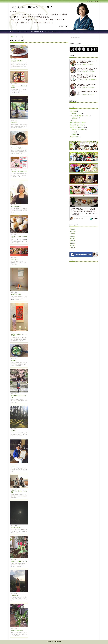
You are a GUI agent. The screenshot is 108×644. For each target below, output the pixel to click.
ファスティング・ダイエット (22, 32)
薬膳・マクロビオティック (37, 32)
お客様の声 (75, 118)
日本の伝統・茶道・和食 (76, 125)
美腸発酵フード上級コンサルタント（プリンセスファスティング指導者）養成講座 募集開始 (87, 76)
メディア (47, 32)
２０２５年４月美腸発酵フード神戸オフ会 (87, 92)
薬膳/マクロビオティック (77, 127)
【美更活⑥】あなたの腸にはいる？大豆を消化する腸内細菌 (87, 62)
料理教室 (74, 134)
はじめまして (74, 111)
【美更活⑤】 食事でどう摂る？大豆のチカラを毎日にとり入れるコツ (87, 69)
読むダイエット (74, 137)
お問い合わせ (54, 32)
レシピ (73, 132)
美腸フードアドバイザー (89, 64)
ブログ (72, 120)
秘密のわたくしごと (77, 113)
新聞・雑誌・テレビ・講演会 (78, 123)
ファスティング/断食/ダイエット (79, 116)
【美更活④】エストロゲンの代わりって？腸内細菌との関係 (87, 85)
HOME (11, 32)
